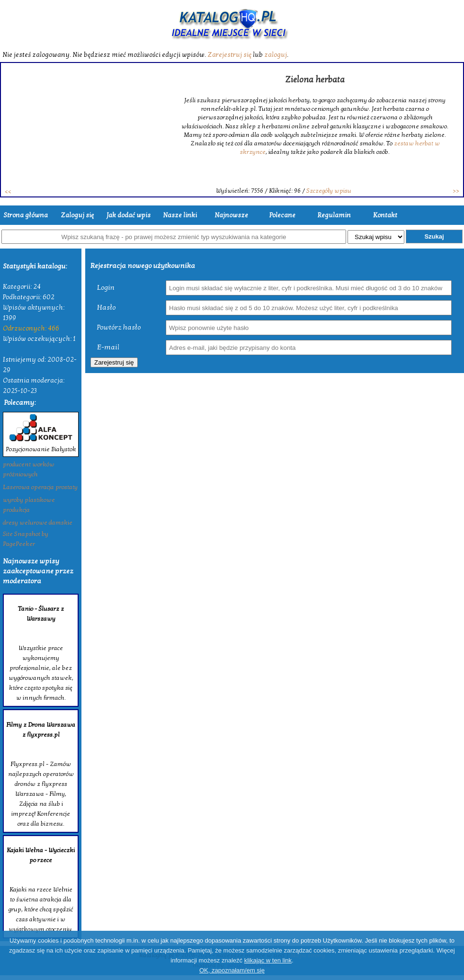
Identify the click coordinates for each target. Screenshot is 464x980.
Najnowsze (231, 215)
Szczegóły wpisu (329, 191)
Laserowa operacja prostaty (40, 487)
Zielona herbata (315, 80)
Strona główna (26, 215)
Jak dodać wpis (129, 215)
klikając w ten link (268, 960)
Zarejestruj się (229, 55)
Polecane (282, 215)
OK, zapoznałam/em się (232, 970)
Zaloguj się (77, 215)
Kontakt (385, 215)
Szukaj (434, 236)
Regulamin (334, 215)
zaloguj (276, 55)
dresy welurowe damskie (38, 523)
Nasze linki (180, 215)
